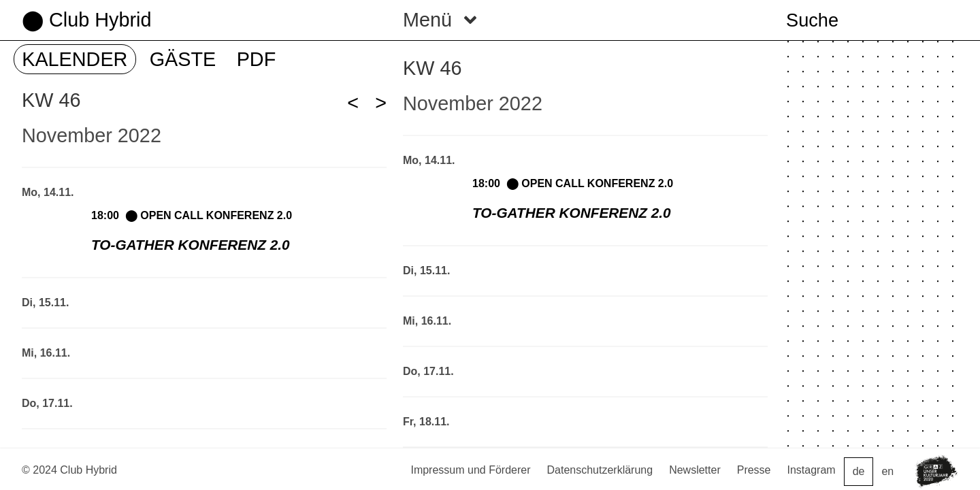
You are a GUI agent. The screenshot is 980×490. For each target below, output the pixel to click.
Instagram (812, 470)
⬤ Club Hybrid (86, 20)
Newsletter (695, 470)
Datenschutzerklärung (600, 470)
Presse (754, 470)
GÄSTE (183, 59)
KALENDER (75, 59)
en (887, 471)
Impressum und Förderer (470, 470)
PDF (257, 59)
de (859, 471)
